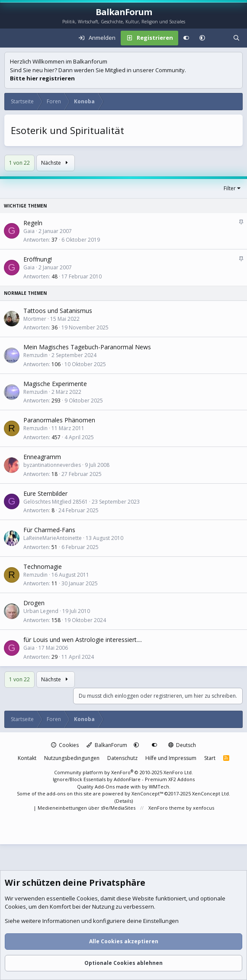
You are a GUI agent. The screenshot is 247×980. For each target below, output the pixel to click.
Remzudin (35, 355)
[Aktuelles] (219, 38)
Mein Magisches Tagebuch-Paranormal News (87, 347)
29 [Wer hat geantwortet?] (55, 657)
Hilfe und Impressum (171, 758)
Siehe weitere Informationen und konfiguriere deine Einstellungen (92, 921)
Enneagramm (42, 457)
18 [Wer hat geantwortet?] (55, 474)
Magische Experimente (55, 384)
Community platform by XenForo (123, 772)
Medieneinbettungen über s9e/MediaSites (87, 808)
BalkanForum (107, 745)
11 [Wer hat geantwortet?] (55, 583)
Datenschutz (122, 758)
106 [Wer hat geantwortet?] (56, 364)
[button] (202, 38)
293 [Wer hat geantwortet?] (56, 401)
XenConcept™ (147, 793)
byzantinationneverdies (52, 465)
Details (124, 801)
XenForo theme (167, 808)
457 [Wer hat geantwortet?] (56, 437)
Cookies (65, 745)
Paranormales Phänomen (59, 420)
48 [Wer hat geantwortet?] (55, 276)
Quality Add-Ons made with (109, 787)
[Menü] (11, 38)
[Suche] (236, 38)
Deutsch (182, 745)
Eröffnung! (38, 259)
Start (210, 758)
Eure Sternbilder (45, 493)
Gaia (29, 231)
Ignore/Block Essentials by (124, 779)
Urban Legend (41, 611)
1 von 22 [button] (19, 163)
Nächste (56, 163)
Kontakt (27, 758)
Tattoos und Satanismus (58, 311)
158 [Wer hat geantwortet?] (56, 620)
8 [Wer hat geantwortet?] (53, 510)
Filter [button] (230, 188)
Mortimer (35, 319)
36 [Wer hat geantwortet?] (55, 327)
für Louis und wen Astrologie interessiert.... (83, 640)
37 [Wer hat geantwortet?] (55, 240)
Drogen (34, 603)
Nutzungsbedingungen (72, 758)
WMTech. (160, 787)
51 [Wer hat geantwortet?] (55, 547)
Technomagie (43, 567)
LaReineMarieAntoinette (53, 538)
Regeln (33, 223)
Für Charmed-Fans (49, 530)
